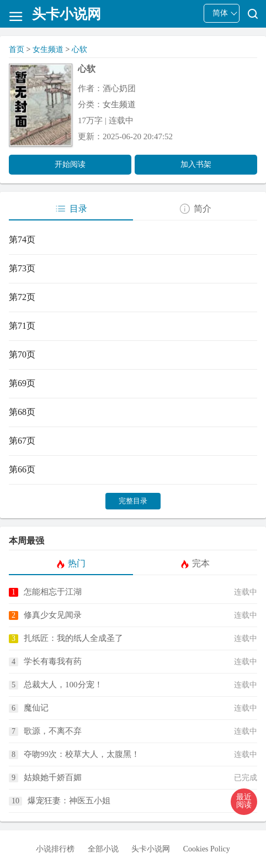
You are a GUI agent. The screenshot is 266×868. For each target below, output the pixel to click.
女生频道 (48, 49)
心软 (79, 49)
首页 (17, 49)
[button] (244, 802)
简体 (220, 13)
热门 (71, 564)
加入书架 (196, 164)
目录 (71, 209)
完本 (195, 564)
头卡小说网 (151, 849)
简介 (195, 209)
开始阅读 (70, 164)
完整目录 (133, 501)
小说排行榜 (55, 849)
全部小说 (103, 849)
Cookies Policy (207, 849)
